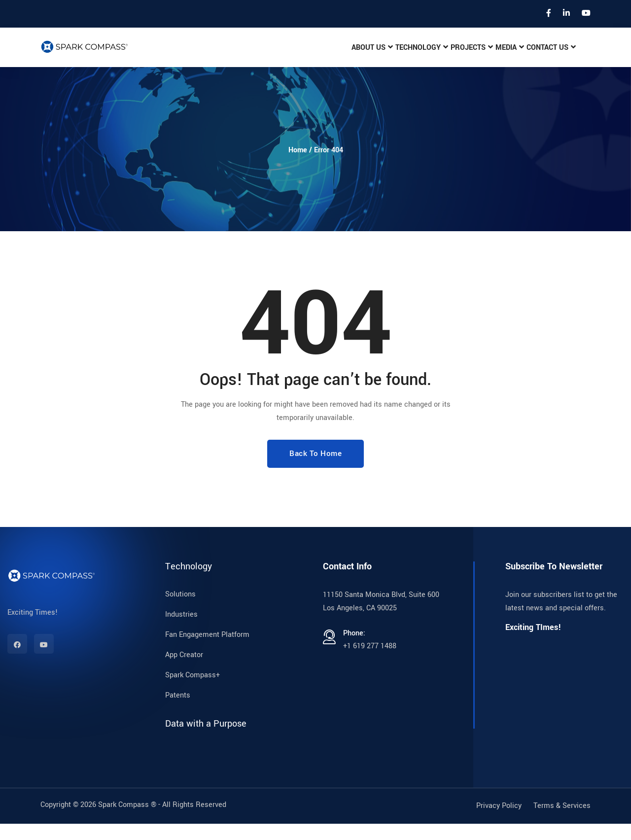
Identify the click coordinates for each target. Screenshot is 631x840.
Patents (178, 712)
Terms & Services (562, 822)
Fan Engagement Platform (207, 651)
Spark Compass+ (193, 691)
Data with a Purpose (206, 740)
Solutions (180, 611)
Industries (181, 631)
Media (498, 56)
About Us (347, 56)
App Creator (184, 671)
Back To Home (315, 470)
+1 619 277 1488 (370, 662)
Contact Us (545, 56)
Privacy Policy (499, 822)
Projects (455, 56)
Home (298, 166)
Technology (401, 56)
